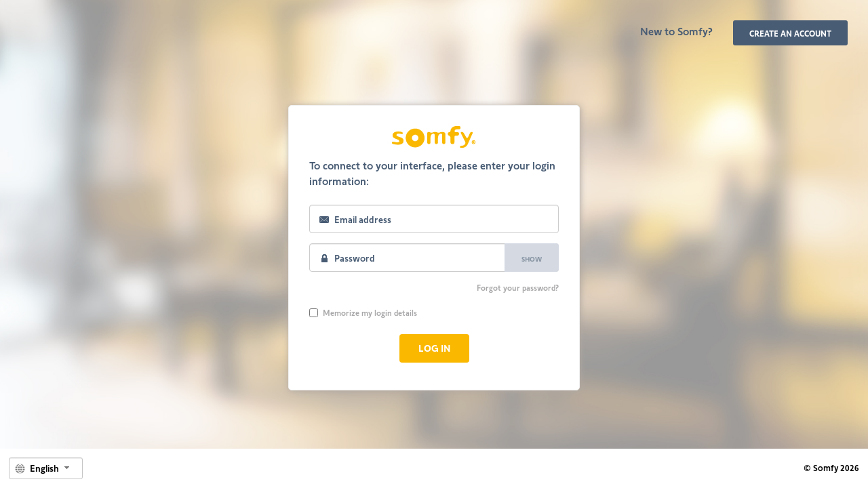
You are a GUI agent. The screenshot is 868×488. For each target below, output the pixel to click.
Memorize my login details (363, 312)
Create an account (790, 33)
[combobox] (46, 468)
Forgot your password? (518, 287)
